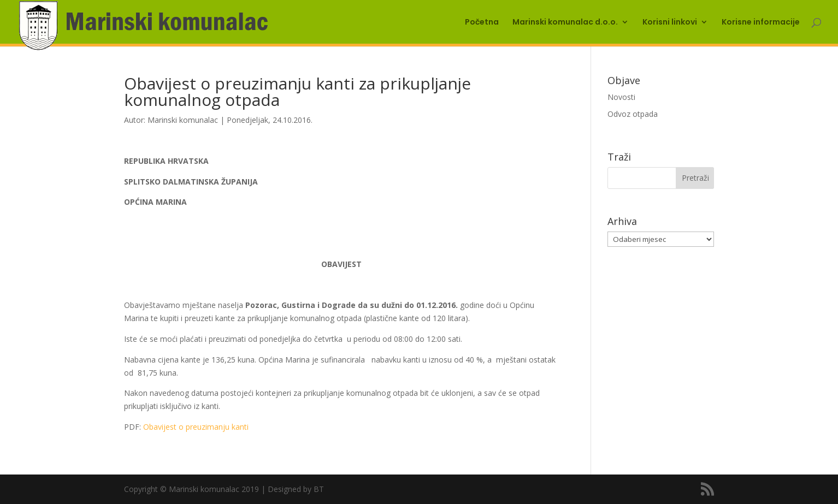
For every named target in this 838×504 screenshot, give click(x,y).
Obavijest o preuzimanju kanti (196, 427)
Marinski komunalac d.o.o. (565, 23)
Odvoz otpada (633, 114)
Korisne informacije (761, 23)
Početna (482, 23)
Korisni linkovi (670, 23)
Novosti (621, 97)
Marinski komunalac (183, 120)
